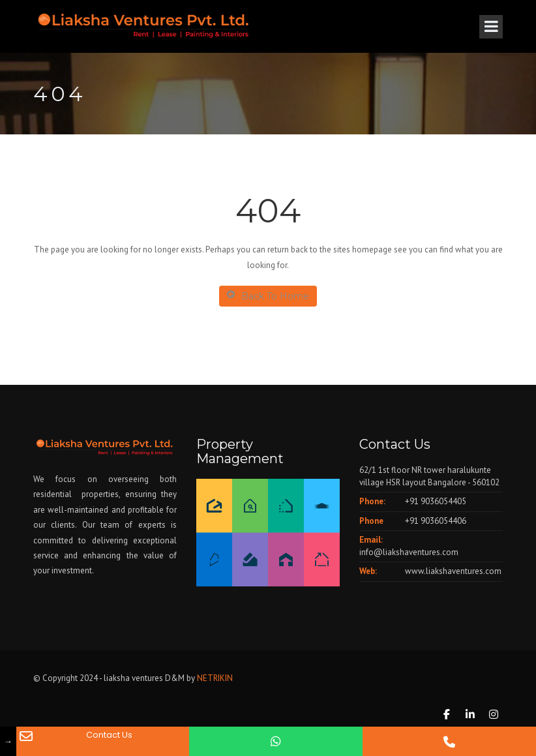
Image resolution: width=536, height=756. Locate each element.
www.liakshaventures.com (453, 571)
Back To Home (268, 296)
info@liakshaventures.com (409, 552)
